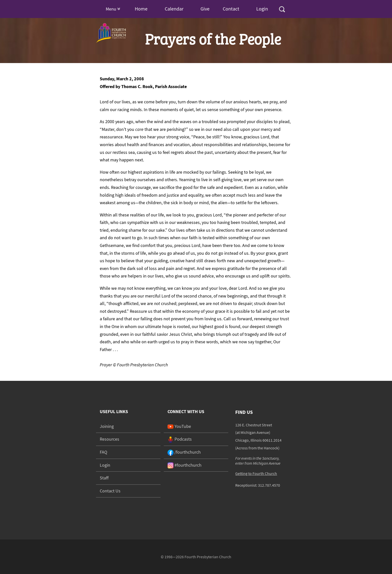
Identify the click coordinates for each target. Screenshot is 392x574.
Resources (109, 439)
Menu (113, 9)
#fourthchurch (184, 465)
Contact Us (110, 491)
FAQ (103, 452)
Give (205, 9)
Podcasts (180, 439)
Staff (104, 478)
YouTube (179, 426)
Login (262, 9)
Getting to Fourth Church (256, 473)
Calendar (174, 9)
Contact (231, 9)
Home (141, 9)
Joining (107, 426)
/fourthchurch (184, 452)
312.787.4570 (269, 485)
